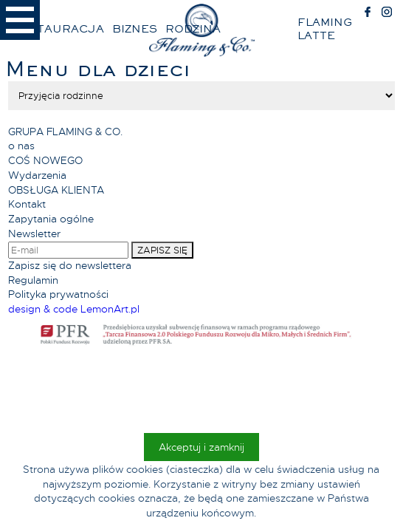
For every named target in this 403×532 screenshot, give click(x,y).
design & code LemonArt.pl (74, 309)
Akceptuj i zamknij (201, 447)
